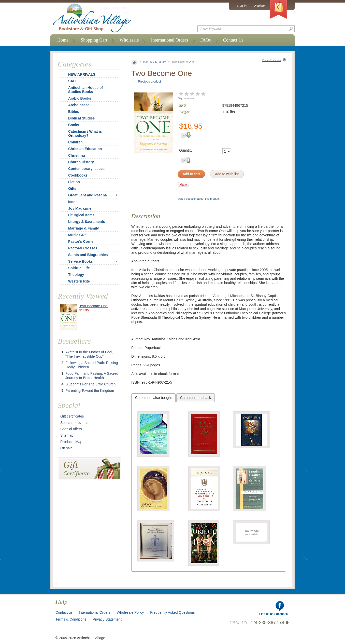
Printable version (271, 60)
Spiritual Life (79, 268)
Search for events (74, 423)
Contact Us (233, 40)
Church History (81, 162)
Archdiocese (79, 105)
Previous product (147, 82)
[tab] (153, 398)
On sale (66, 448)
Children (75, 142)
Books (74, 125)
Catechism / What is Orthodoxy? (85, 133)
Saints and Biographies (88, 255)
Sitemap (67, 435)
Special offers (71, 429)
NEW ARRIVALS (82, 74)
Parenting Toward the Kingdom (90, 391)
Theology (76, 275)
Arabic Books (80, 98)
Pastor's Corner (81, 242)
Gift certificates (72, 416)
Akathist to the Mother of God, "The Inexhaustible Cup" (89, 354)
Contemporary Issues (86, 169)
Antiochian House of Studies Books (85, 90)
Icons (73, 202)
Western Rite (79, 281)
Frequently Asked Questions (172, 612)
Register (260, 5)
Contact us (64, 612)
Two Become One (94, 306)
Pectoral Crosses (83, 248)
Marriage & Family (154, 62)
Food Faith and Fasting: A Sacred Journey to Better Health (92, 376)
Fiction (74, 182)
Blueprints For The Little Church (90, 384)
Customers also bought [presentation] (153, 398)
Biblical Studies (81, 118)
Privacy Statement (107, 619)
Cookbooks (78, 175)
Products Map (71, 442)
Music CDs (77, 235)
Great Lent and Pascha (88, 195)
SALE (73, 81)
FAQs (206, 40)
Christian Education (85, 149)
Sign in (242, 5)
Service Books (81, 261)
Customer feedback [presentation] (196, 398)
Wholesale (129, 40)
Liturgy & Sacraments (87, 222)
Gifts (72, 189)
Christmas (74, 155)
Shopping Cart (94, 40)
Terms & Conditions (71, 619)
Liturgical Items (81, 215)
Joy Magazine (80, 208)
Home (63, 40)
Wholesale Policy (130, 612)
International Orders (169, 40)
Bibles (74, 112)
